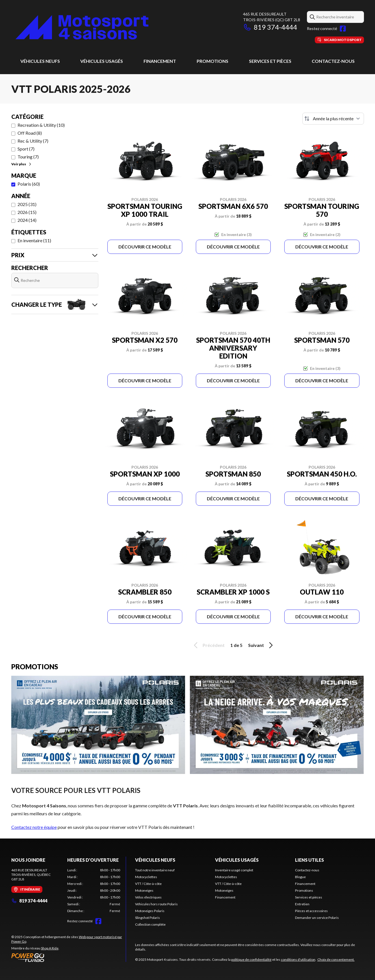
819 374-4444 (270, 27)
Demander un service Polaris (317, 918)
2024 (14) (27, 220)
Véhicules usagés (102, 61)
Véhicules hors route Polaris (156, 904)
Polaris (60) (29, 184)
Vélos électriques (148, 897)
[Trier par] (333, 119)
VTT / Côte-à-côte (148, 884)
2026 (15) (27, 212)
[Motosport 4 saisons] (82, 27)
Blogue (300, 877)
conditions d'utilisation (298, 959)
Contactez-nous (333, 61)
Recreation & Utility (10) (41, 125)
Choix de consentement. (336, 959)
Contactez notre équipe (34, 827)
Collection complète (150, 924)
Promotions (213, 61)
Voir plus (22, 164)
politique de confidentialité (251, 959)
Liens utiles (309, 860)
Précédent (208, 645)
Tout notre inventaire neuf (155, 870)
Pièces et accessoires (311, 911)
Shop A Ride (50, 948)
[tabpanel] (94, 891)
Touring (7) (28, 157)
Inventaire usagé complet (234, 870)
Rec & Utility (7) (33, 141)
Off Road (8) (30, 133)
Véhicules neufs (40, 61)
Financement (160, 61)
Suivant (261, 645)
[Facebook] (343, 29)
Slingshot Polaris (148, 918)
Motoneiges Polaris (150, 911)
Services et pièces (270, 61)
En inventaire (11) (34, 240)
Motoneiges (144, 890)
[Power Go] (69, 957)
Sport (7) (26, 149)
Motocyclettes (146, 877)
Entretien (302, 904)
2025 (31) (27, 204)
